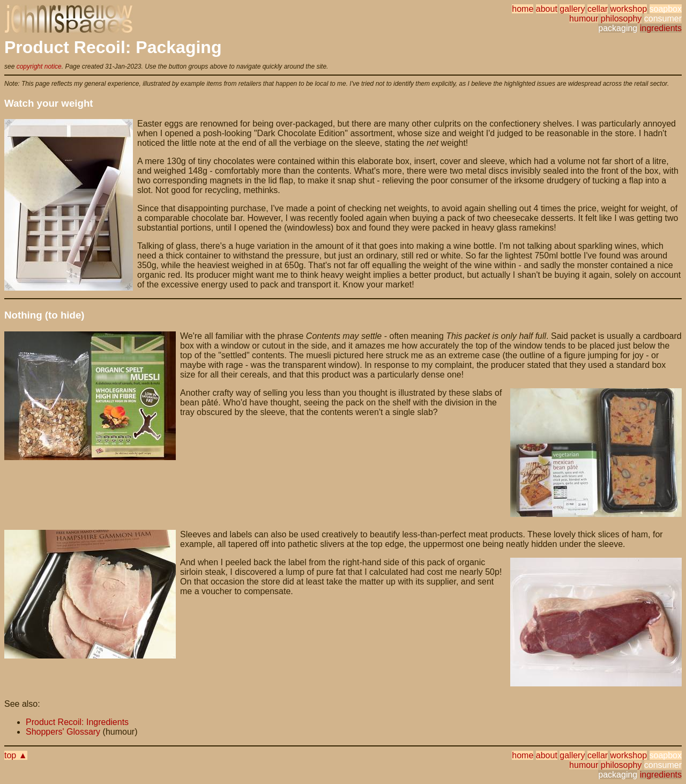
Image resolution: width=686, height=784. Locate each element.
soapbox (666, 9)
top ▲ (16, 755)
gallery (572, 9)
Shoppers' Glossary (63, 732)
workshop (629, 9)
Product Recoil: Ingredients (77, 722)
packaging (618, 28)
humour (584, 19)
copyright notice (39, 66)
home (523, 9)
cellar (598, 9)
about (547, 9)
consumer (663, 19)
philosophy (621, 19)
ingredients (661, 28)
